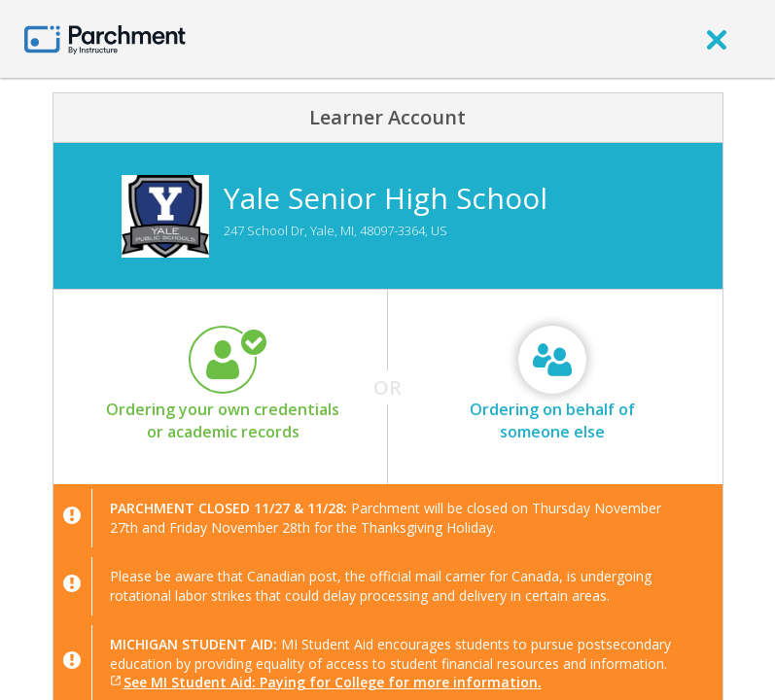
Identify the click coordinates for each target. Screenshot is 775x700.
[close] (717, 39)
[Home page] (105, 38)
